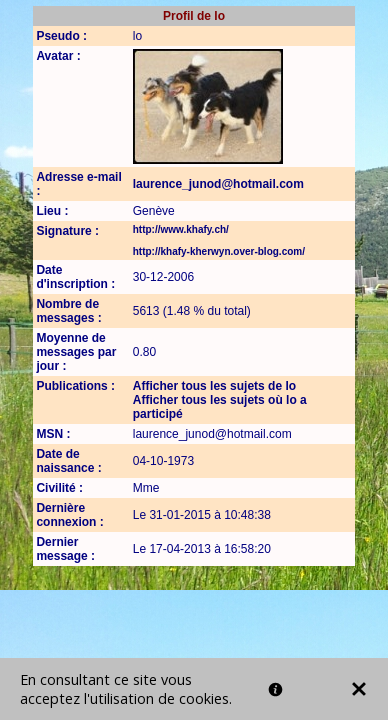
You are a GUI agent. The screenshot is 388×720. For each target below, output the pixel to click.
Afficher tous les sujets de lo (214, 386)
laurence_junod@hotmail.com (218, 184)
